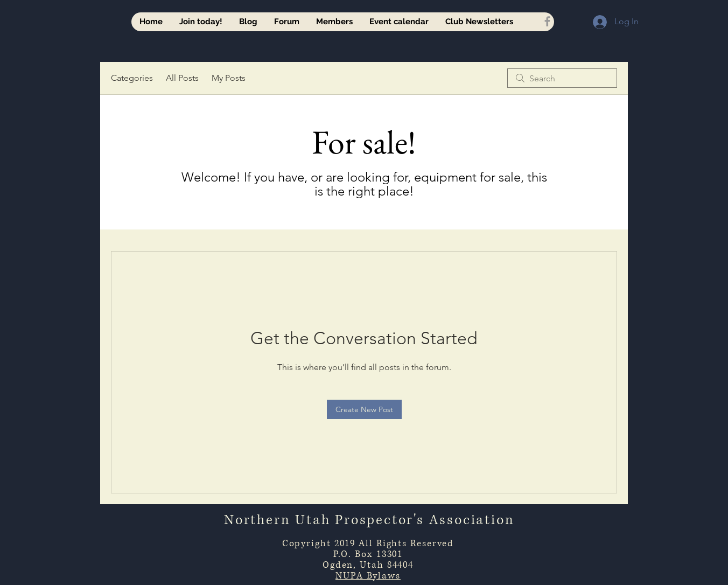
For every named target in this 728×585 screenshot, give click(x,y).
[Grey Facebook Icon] (547, 21)
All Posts (182, 78)
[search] (562, 78)
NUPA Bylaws (368, 576)
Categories (132, 78)
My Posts (229, 78)
